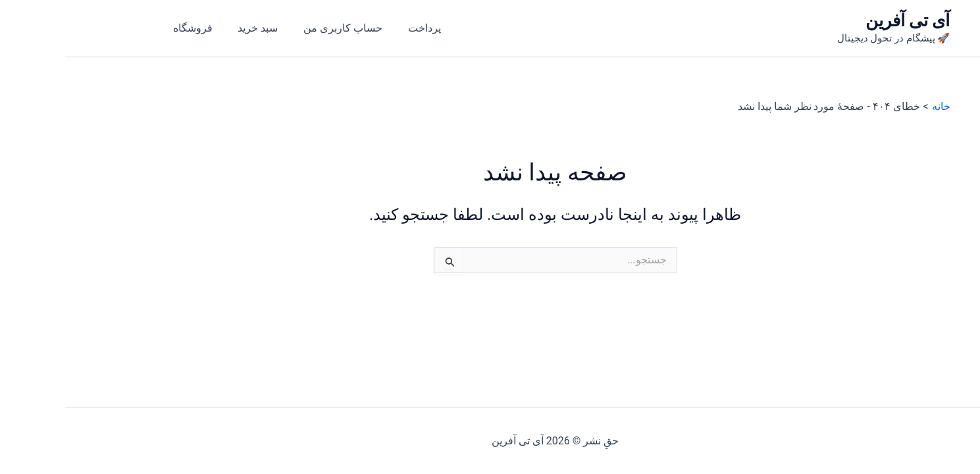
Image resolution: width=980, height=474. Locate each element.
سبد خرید (187, 28)
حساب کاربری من (267, 28)
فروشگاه (126, 28)
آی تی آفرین (843, 20)
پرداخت (344, 28)
